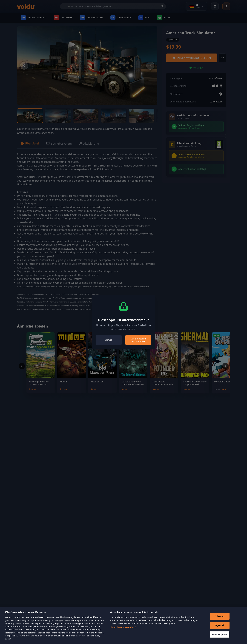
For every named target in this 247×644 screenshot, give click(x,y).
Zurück (109, 340)
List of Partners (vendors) (123, 632)
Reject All (220, 630)
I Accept (220, 621)
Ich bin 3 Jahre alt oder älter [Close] (138, 340)
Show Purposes (220, 639)
